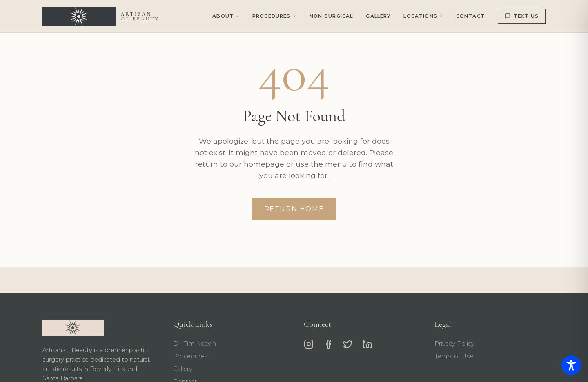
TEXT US (522, 16)
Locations (423, 16)
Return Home (294, 209)
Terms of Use (454, 356)
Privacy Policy (454, 344)
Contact (470, 16)
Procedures (190, 356)
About (226, 16)
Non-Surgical (331, 16)
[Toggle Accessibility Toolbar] (571, 365)
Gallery (378, 16)
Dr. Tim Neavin (195, 344)
